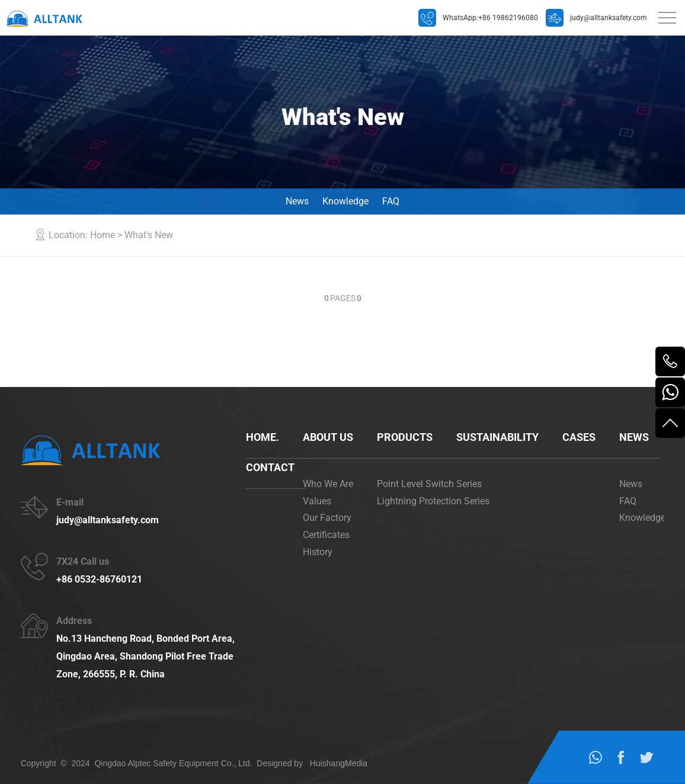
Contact (270, 467)
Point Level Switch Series (429, 484)
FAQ (391, 201)
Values (317, 501)
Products (405, 437)
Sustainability (497, 437)
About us (328, 437)
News (297, 201)
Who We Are (328, 484)
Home (103, 235)
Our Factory (327, 518)
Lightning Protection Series (433, 501)
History (318, 552)
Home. (263, 437)
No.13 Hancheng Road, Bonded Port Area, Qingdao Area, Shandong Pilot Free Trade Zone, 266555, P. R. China (145, 656)
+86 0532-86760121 (99, 579)
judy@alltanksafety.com (108, 520)
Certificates (326, 535)
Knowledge (345, 201)
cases (579, 437)
